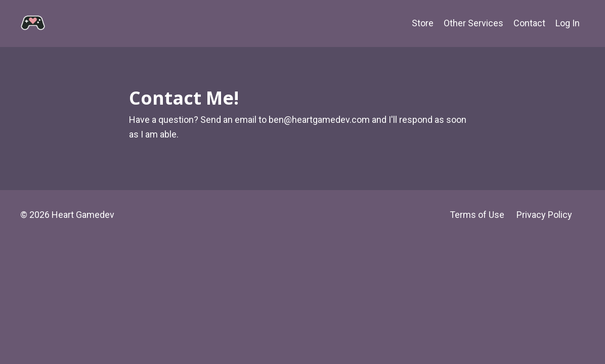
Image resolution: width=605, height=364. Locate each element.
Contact (529, 23)
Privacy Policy (544, 215)
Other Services (473, 23)
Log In (568, 23)
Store (423, 23)
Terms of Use (477, 215)
